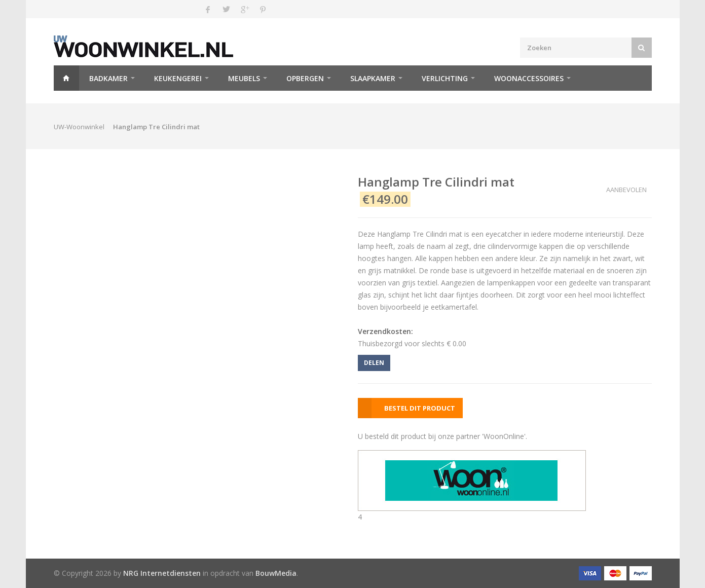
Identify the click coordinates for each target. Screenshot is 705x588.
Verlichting (445, 78)
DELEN (374, 363)
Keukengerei (178, 78)
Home (66, 78)
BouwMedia (276, 573)
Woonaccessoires (529, 78)
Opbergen (305, 78)
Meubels (244, 78)
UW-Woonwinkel (79, 127)
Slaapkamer (373, 78)
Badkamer (108, 78)
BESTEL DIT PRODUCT (420, 408)
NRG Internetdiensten (162, 573)
